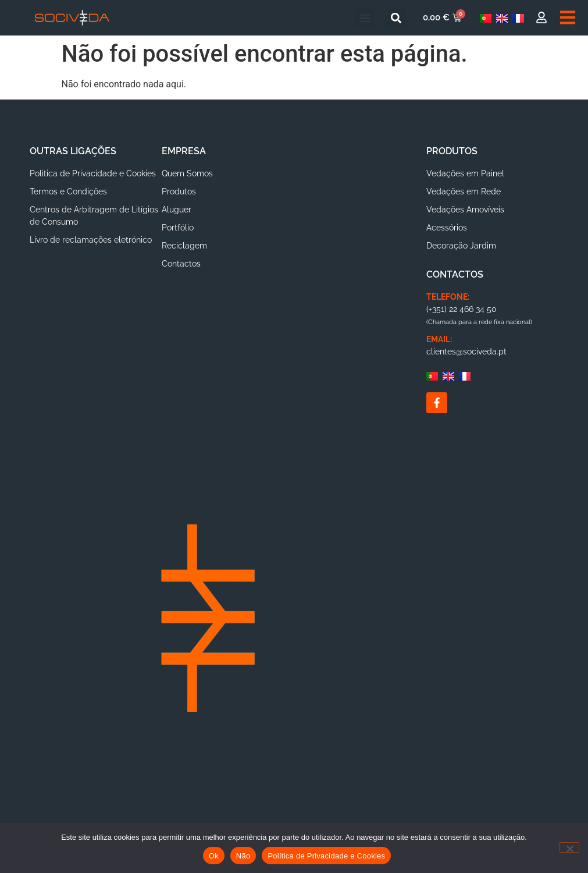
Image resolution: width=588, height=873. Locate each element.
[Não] (569, 847)
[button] (365, 18)
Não (243, 856)
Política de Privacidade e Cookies (326, 856)
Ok (214, 856)
